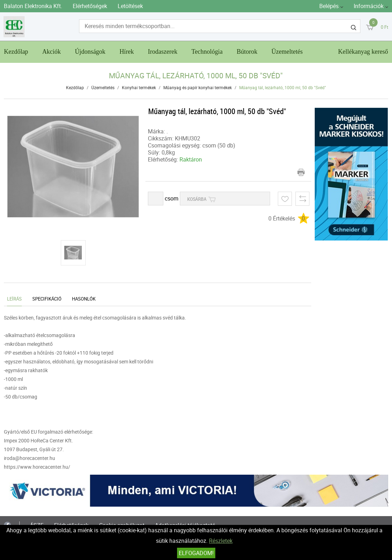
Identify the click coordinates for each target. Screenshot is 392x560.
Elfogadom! (196, 553)
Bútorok (247, 52)
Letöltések (130, 6)
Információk (369, 6)
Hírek (127, 52)
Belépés (329, 6)
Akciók (51, 52)
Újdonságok (90, 52)
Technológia (207, 52)
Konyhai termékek (139, 87)
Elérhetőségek (90, 6)
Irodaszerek (163, 52)
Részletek (221, 541)
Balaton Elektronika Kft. (33, 6)
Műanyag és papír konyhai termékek (198, 87)
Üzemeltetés (287, 52)
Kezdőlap (16, 52)
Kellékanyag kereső (363, 52)
